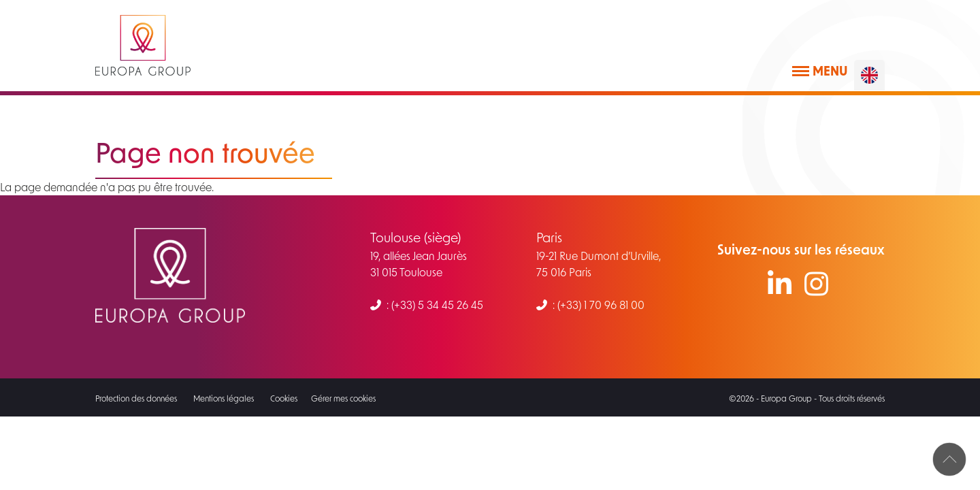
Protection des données (136, 398)
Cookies (284, 398)
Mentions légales (224, 398)
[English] (869, 75)
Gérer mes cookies (343, 398)
